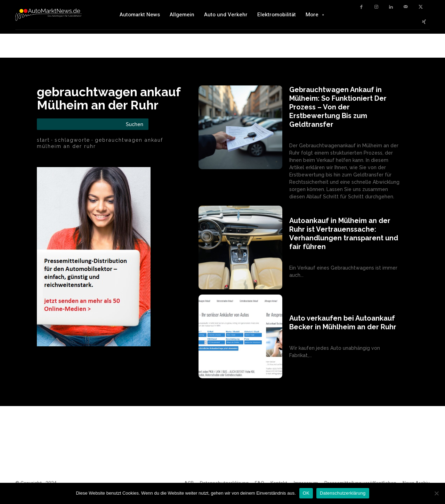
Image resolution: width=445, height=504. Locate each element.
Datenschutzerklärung (343, 493)
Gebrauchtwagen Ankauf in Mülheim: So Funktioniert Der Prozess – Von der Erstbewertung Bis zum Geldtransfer (338, 107)
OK (306, 493)
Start (43, 140)
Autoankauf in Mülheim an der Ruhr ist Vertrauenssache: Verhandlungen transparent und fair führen (344, 234)
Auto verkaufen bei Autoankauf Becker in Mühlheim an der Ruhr (343, 323)
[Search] (135, 124)
